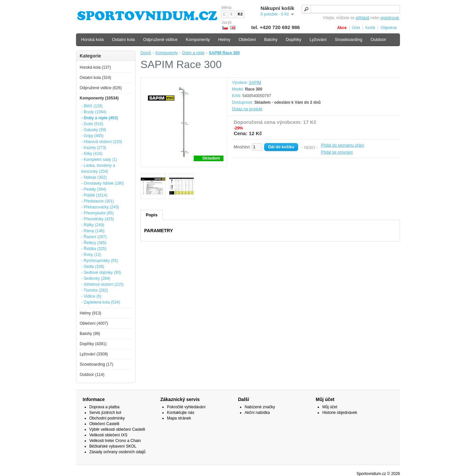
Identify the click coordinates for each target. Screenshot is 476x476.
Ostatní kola (123, 39)
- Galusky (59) (94, 130)
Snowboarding (349, 39)
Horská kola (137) (95, 67)
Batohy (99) (90, 334)
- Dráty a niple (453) (100, 118)
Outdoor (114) (92, 375)
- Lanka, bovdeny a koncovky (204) (98, 168)
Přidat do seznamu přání (343, 145)
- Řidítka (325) (94, 249)
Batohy (271, 39)
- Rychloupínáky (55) (100, 261)
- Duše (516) (92, 124)
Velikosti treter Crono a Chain (115, 441)
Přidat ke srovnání (337, 152)
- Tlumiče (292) (95, 290)
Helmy (224, 39)
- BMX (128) (92, 106)
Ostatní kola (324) (95, 78)
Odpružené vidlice (160, 39)
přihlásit (362, 18)
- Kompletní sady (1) (99, 160)
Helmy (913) (90, 313)
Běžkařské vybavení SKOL (113, 446)
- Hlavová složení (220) (102, 142)
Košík (370, 28)
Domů (146, 53)
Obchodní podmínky (107, 418)
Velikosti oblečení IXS (108, 435)
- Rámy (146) (93, 231)
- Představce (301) (98, 201)
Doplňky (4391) (93, 344)
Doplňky (293, 39)
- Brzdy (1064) (94, 112)
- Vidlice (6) (91, 296)
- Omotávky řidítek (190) (103, 183)
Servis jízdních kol (105, 413)
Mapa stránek (179, 418)
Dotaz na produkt (247, 109)
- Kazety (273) (94, 148)
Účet (356, 28)
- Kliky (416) (92, 154)
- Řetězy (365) (94, 243)
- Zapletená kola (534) (101, 302)
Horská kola (92, 39)
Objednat (389, 28)
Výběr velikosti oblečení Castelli (117, 429)
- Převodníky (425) (98, 219)
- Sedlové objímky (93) (101, 273)
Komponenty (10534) (99, 98)
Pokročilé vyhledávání (186, 407)
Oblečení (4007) (94, 323)
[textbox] (351, 9)
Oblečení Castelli (104, 424)
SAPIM (255, 83)
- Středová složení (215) (102, 284)
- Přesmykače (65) (98, 213)
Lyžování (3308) (94, 354)
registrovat (390, 18)
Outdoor (378, 39)
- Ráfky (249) (93, 225)
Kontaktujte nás (181, 413)
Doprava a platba (104, 407)
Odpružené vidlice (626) (101, 88)
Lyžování (318, 39)
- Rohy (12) (91, 255)
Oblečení (247, 39)
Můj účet (330, 407)
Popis (152, 215)
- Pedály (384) (94, 189)
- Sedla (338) (93, 267)
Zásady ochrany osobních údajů (117, 452)
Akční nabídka (257, 413)
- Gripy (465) (92, 136)
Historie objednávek (340, 413)
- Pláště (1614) (94, 195)
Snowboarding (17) (96, 364)
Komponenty (166, 53)
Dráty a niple (193, 53)
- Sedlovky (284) (96, 278)
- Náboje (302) (94, 177)
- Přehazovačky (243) (100, 207)
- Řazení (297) (94, 237)
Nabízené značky (260, 407)
